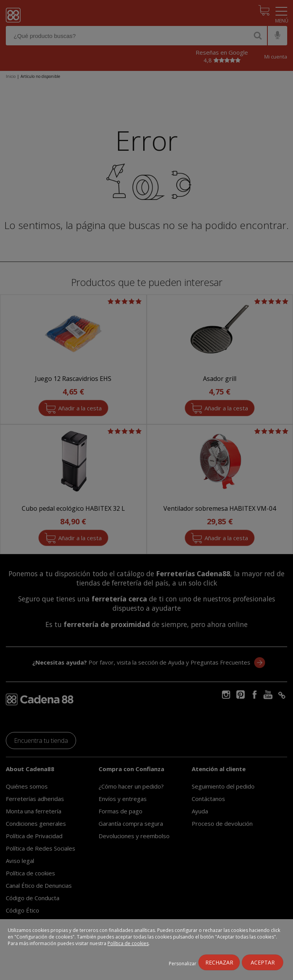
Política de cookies (128, 943)
